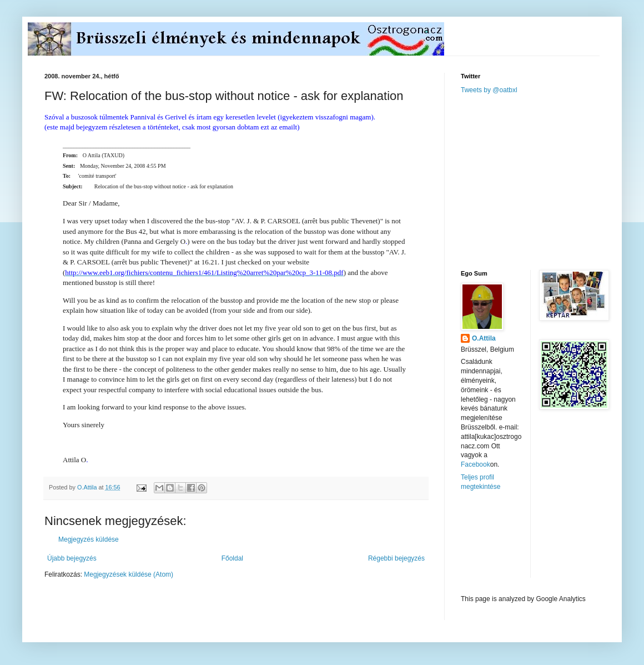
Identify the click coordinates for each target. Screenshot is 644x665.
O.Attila (484, 338)
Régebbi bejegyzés (396, 558)
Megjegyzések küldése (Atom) (129, 574)
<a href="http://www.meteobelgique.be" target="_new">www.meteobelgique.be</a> (508, 543)
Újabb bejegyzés (72, 558)
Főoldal (232, 558)
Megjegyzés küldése (89, 539)
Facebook (476, 464)
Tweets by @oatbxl (489, 90)
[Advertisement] (544, 181)
